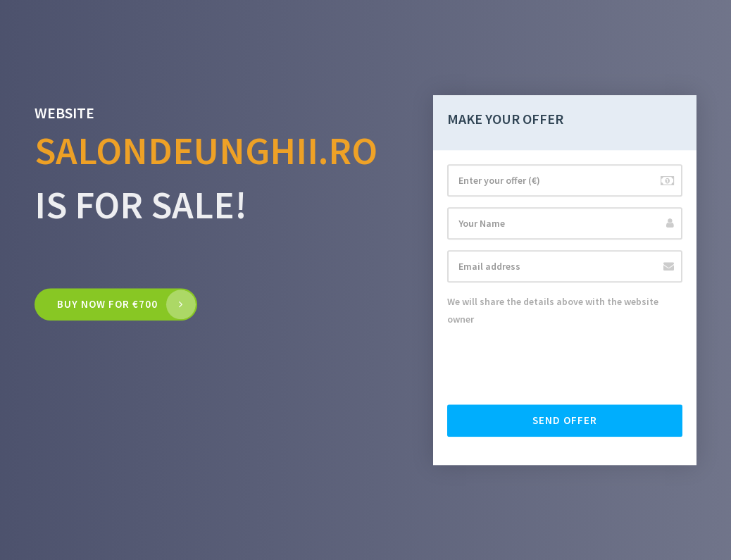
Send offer (565, 420)
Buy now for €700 (107, 305)
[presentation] (554, 366)
